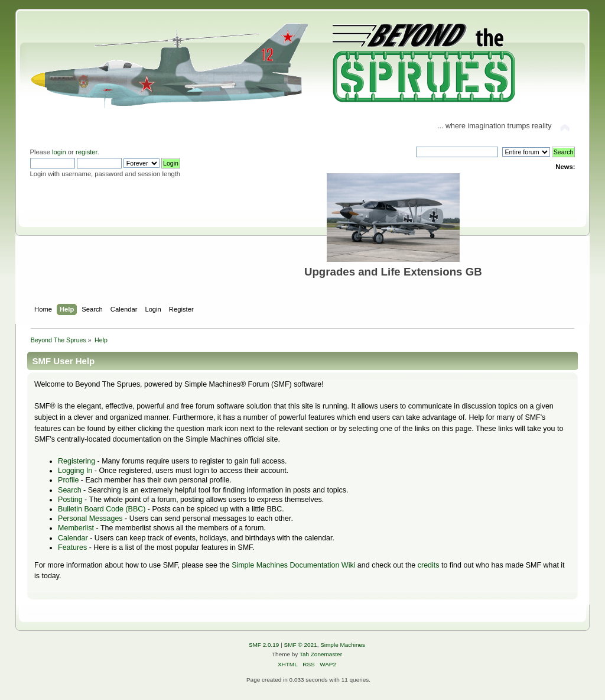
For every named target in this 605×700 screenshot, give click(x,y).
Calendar (73, 538)
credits (429, 565)
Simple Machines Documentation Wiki (293, 565)
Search (70, 490)
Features (72, 547)
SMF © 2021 (301, 645)
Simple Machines (343, 645)
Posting (70, 500)
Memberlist (76, 528)
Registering (77, 461)
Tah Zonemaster (321, 654)
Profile (68, 480)
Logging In (75, 471)
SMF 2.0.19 (264, 645)
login (59, 152)
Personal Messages (90, 518)
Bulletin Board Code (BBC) (102, 509)
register (87, 152)
